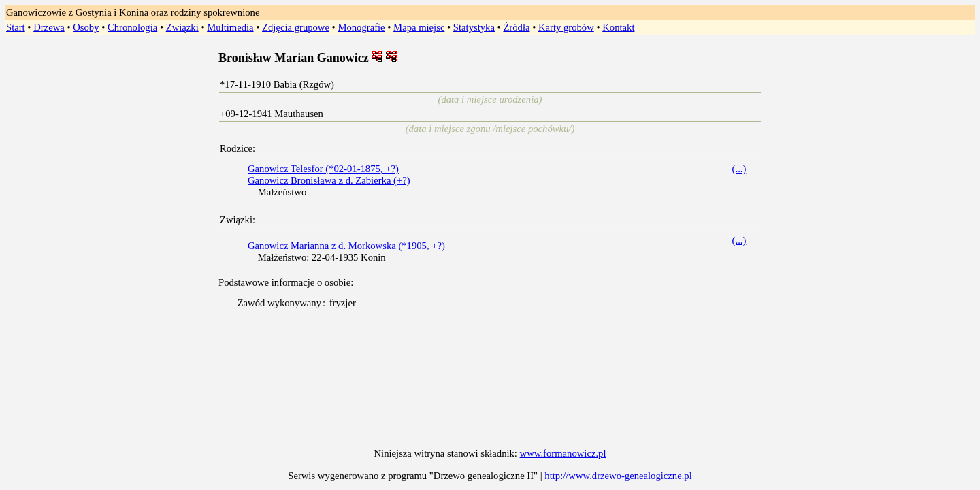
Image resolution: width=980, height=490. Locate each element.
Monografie (361, 27)
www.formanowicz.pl (563, 453)
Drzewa (49, 27)
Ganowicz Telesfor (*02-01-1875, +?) (323, 169)
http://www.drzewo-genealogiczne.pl (618, 476)
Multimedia (230, 27)
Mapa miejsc (419, 27)
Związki (182, 27)
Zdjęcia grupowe (296, 27)
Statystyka (474, 27)
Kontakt (618, 27)
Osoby (86, 27)
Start (16, 27)
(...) (739, 169)
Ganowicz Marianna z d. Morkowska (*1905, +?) (346, 246)
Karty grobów (566, 27)
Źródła (516, 27)
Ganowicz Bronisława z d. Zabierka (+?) (329, 180)
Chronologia (132, 27)
